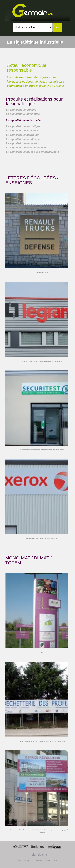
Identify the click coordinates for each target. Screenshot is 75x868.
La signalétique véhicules (22, 131)
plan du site (39, 855)
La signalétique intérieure (22, 135)
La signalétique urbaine (21, 110)
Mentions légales (25, 861)
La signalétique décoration (23, 143)
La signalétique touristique (23, 126)
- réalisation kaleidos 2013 (45, 861)
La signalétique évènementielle (26, 147)
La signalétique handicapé (23, 139)
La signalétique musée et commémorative (33, 152)
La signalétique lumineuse (23, 114)
